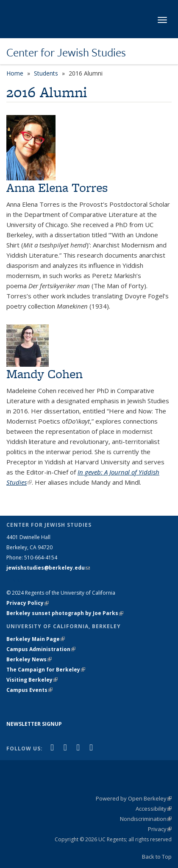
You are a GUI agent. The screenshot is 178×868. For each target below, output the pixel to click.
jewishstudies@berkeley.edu (48, 568)
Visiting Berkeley (32, 680)
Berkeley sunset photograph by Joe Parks (65, 613)
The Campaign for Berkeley (46, 670)
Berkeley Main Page (36, 639)
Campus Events (29, 690)
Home (15, 73)
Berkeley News (29, 659)
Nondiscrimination (146, 819)
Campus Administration (41, 649)
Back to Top (157, 857)
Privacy (160, 829)
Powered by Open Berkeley (134, 798)
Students (46, 73)
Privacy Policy (28, 603)
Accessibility (154, 809)
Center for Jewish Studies (66, 52)
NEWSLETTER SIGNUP (34, 724)
